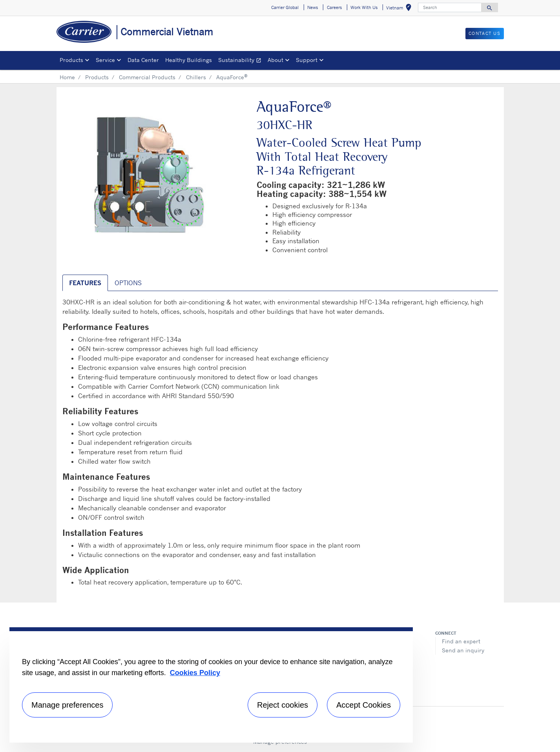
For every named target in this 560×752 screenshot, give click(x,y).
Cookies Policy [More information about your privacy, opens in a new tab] (195, 673)
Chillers (196, 77)
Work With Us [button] (364, 7)
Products (97, 77)
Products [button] (71, 60)
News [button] (313, 7)
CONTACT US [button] (485, 33)
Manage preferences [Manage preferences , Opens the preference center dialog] (67, 705)
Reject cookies (283, 705)
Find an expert (461, 641)
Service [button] (105, 60)
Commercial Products (147, 77)
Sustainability (241, 61)
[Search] (450, 7)
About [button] (275, 60)
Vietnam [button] (400, 9)
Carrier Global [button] (285, 7)
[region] (211, 685)
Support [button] (307, 60)
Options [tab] (128, 283)
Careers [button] (334, 7)
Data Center (143, 60)
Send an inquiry (463, 650)
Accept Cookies (364, 705)
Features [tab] (85, 283)
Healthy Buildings (189, 60)
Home (67, 77)
